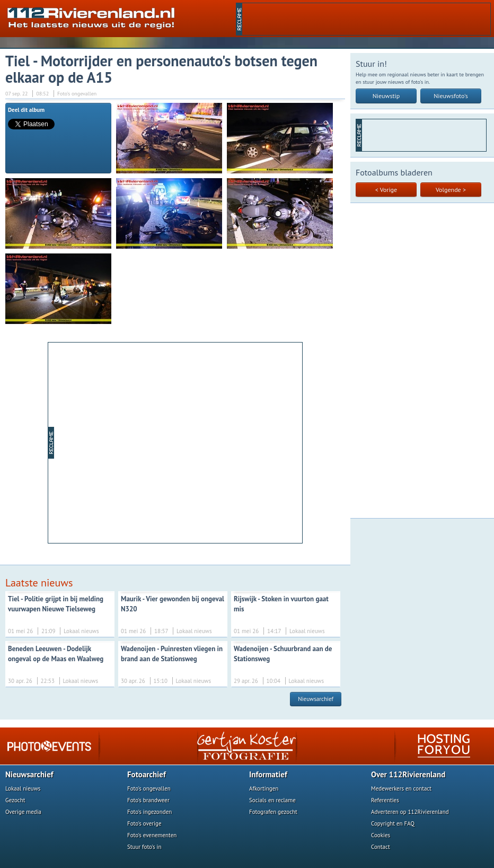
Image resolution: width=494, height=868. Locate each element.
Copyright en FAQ (393, 823)
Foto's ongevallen (149, 788)
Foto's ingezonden (149, 812)
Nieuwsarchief (316, 699)
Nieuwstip (386, 96)
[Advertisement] (366, 19)
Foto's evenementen (152, 835)
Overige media (23, 812)
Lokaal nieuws (23, 788)
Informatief (268, 774)
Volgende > (451, 190)
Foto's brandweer (148, 800)
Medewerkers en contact (401, 788)
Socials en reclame (272, 800)
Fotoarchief (147, 774)
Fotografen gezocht (273, 812)
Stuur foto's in (144, 847)
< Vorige (386, 190)
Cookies (381, 835)
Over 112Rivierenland (408, 774)
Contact (381, 847)
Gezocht (15, 800)
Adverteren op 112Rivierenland (410, 812)
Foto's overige (144, 823)
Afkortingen (264, 788)
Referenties (385, 800)
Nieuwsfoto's (451, 96)
